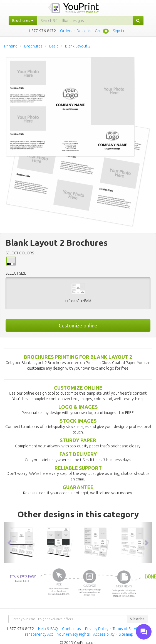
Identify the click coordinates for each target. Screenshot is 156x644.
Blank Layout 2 (78, 46)
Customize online (78, 325)
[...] (85, 21)
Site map (126, 634)
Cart (98, 31)
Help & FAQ (48, 629)
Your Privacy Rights (74, 634)
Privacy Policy (97, 629)
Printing (11, 46)
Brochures (33, 46)
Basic (54, 46)
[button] (10, 542)
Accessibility (104, 634)
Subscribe (137, 619)
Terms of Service (127, 629)
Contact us (71, 629)
